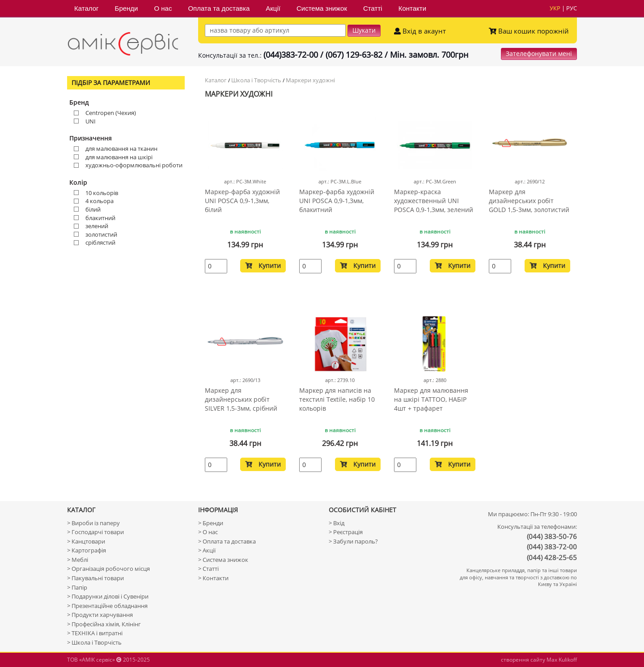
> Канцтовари (86, 541)
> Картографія (87, 550)
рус (572, 8)
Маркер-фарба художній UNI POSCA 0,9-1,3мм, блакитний (337, 201)
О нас (163, 8)
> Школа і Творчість (94, 642)
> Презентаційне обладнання (107, 606)
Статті (373, 8)
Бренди (127, 8)
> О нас (208, 532)
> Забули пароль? (353, 541)
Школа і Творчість (256, 80)
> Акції (207, 550)
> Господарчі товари (95, 532)
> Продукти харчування (100, 615)
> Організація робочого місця (108, 569)
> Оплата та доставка (227, 541)
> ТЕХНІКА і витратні (95, 633)
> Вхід (337, 523)
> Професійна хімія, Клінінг (104, 624)
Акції (273, 8)
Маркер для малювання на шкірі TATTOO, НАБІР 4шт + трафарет (431, 399)
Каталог (87, 8)
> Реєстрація (346, 532)
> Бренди (211, 523)
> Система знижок (223, 560)
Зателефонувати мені (539, 53)
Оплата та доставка (219, 8)
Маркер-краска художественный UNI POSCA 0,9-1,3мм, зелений (434, 201)
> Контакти (213, 578)
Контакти (412, 8)
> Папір (77, 587)
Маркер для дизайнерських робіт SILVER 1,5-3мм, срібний (241, 399)
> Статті (208, 569)
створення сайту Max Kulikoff (539, 660)
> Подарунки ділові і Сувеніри (108, 596)
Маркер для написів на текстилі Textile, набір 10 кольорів (337, 399)
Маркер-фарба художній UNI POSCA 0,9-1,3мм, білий (242, 201)
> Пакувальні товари (95, 578)
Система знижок (322, 8)
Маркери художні (310, 80)
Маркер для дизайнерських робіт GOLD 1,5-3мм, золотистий (529, 201)
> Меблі (78, 560)
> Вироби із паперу (93, 523)
